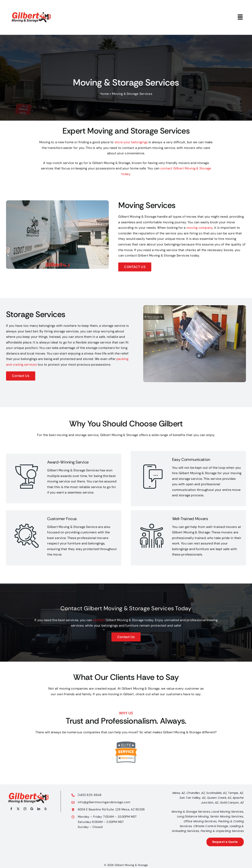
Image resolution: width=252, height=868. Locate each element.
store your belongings (131, 142)
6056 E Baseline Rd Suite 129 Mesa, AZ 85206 (111, 809)
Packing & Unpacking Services (222, 831)
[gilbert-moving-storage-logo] (31, 5)
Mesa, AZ (179, 793)
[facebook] (11, 809)
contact (99, 620)
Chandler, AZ (196, 793)
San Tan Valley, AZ (192, 798)
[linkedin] (39, 809)
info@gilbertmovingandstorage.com (104, 802)
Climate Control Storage (211, 826)
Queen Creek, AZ (219, 798)
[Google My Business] (32, 809)
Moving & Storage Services (191, 812)
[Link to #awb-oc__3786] (240, 17)
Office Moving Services (200, 821)
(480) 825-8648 (90, 795)
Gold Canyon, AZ (232, 803)
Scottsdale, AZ (216, 793)
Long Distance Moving (193, 816)
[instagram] (25, 809)
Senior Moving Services (227, 816)
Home (104, 94)
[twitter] (18, 809)
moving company (200, 228)
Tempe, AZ (236, 793)
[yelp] (46, 809)
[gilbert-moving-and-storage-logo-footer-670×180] (28, 794)
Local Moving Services (227, 812)
